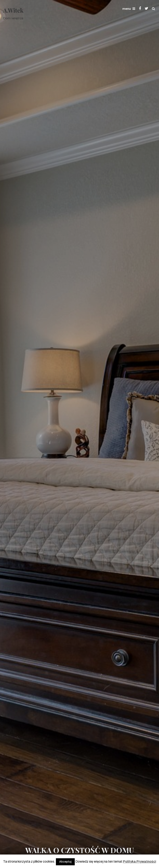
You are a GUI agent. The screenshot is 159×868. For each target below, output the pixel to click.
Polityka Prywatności (140, 861)
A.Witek (13, 10)
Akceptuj (65, 862)
